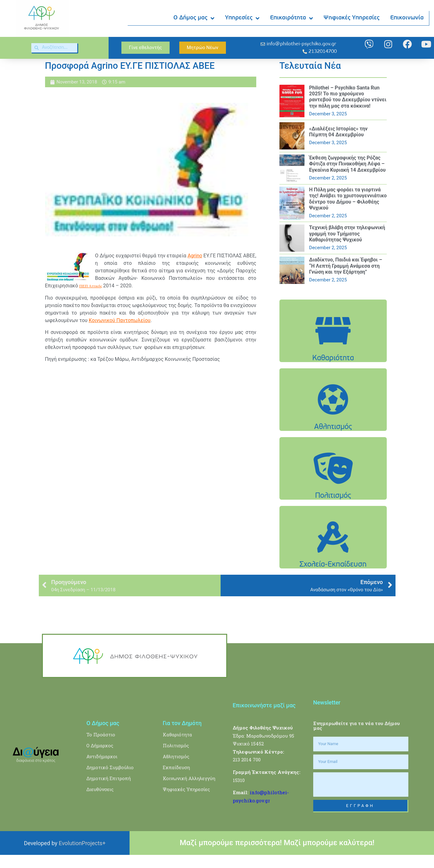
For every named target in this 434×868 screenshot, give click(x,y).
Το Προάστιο (101, 747)
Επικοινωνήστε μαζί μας (264, 718)
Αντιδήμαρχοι (102, 769)
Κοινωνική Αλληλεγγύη (189, 791)
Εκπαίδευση (176, 780)
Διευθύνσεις (100, 802)
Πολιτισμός (176, 758)
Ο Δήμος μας (194, 18)
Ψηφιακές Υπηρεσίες (352, 18)
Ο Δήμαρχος (100, 758)
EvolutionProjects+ (82, 856)
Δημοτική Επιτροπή (109, 791)
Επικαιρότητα (292, 18)
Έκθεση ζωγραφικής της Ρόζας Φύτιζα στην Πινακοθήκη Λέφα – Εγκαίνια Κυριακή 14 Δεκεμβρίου (347, 177)
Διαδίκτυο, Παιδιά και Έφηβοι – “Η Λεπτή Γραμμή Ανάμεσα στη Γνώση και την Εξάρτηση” (346, 279)
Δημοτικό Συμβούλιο (110, 780)
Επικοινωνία (407, 18)
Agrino (195, 269)
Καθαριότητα (177, 747)
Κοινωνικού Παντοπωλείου (120, 333)
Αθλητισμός (176, 769)
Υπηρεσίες (243, 18)
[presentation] (361, 797)
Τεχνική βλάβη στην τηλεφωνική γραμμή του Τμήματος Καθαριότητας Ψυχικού (347, 247)
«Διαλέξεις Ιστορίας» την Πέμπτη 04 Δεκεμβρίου (338, 145)
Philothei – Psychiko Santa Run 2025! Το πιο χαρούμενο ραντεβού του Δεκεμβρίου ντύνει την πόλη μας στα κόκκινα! (348, 110)
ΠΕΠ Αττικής (91, 299)
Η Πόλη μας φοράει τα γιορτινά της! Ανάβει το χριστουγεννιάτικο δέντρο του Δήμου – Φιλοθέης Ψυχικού (348, 212)
